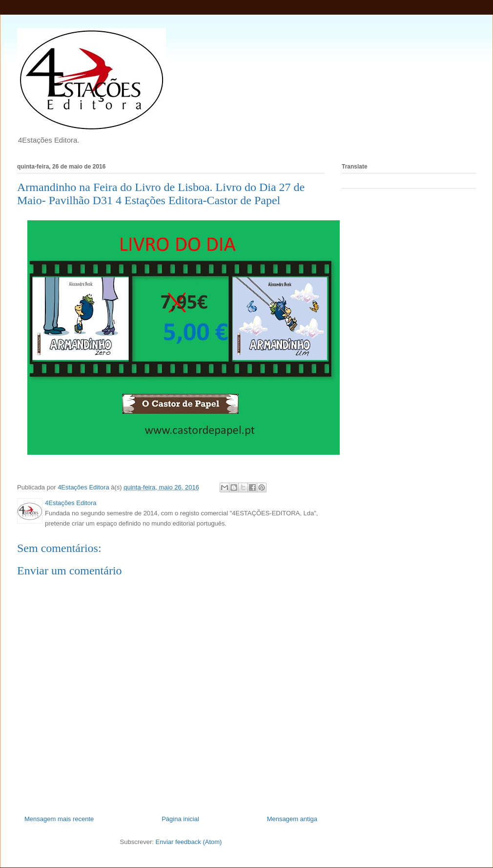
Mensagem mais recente (59, 819)
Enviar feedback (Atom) (189, 842)
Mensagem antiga (292, 819)
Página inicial (180, 819)
